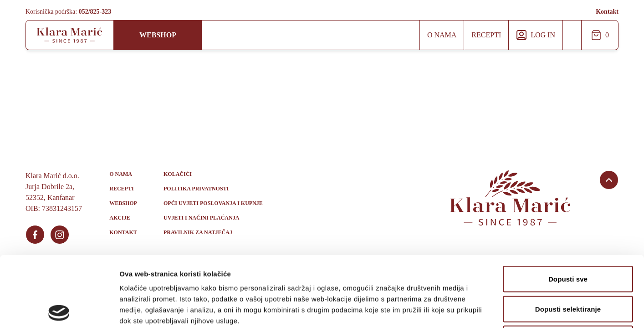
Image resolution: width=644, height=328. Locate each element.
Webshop (158, 35)
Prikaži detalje (472, 310)
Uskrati (568, 268)
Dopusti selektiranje (568, 238)
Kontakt (607, 12)
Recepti (486, 35)
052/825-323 (95, 12)
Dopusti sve (568, 208)
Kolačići (178, 174)
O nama (442, 35)
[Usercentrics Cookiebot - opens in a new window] (59, 310)
